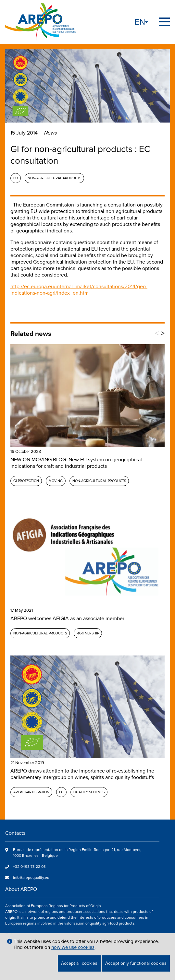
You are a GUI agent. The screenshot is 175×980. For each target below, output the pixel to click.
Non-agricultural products (54, 178)
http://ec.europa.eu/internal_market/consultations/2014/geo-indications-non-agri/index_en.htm (79, 290)
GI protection (26, 481)
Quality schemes (89, 792)
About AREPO (21, 889)
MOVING (56, 481)
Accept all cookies (79, 963)
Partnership (88, 633)
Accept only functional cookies (136, 963)
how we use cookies (73, 947)
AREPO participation (31, 792)
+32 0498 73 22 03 (29, 867)
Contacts (15, 833)
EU (16, 178)
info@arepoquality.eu (31, 878)
